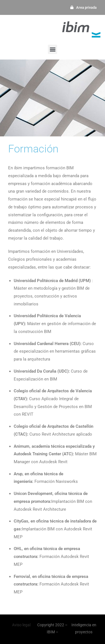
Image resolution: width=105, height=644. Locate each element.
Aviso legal (21, 625)
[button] (53, 49)
